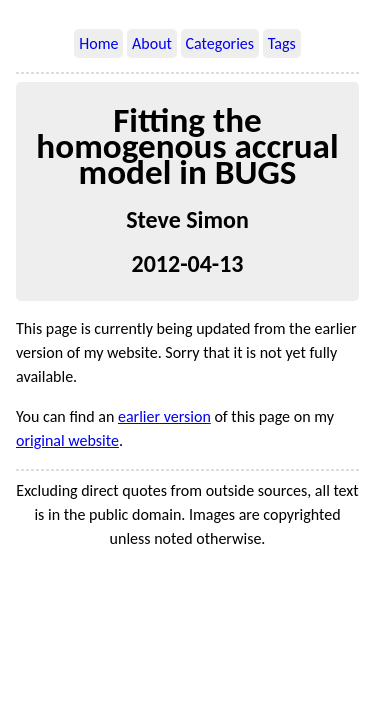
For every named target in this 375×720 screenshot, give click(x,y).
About (152, 43)
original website (67, 440)
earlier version (164, 416)
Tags (282, 43)
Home (98, 43)
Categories (220, 43)
